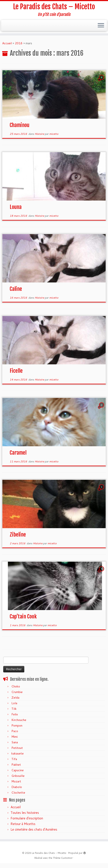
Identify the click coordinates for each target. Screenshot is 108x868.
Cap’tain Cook (23, 616)
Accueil (7, 43)
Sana (15, 742)
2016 (19, 43)
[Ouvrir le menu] (101, 26)
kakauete (18, 753)
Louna (16, 207)
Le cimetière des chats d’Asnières (34, 829)
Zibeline (18, 535)
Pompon (17, 725)
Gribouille (18, 776)
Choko (16, 686)
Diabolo (17, 787)
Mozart (16, 781)
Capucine (18, 770)
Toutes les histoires (25, 813)
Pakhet (16, 765)
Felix (15, 714)
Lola (14, 703)
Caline (16, 289)
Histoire (40, 134)
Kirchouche (19, 720)
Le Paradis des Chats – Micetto (54, 7)
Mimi (15, 737)
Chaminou (19, 125)
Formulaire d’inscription (27, 818)
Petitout (17, 748)
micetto (54, 134)
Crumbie (17, 692)
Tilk (14, 709)
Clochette (18, 793)
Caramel (18, 453)
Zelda (15, 698)
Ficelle (16, 371)
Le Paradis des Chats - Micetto (49, 853)
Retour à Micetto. (23, 824)
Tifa (14, 759)
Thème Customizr (63, 858)
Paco (15, 731)
